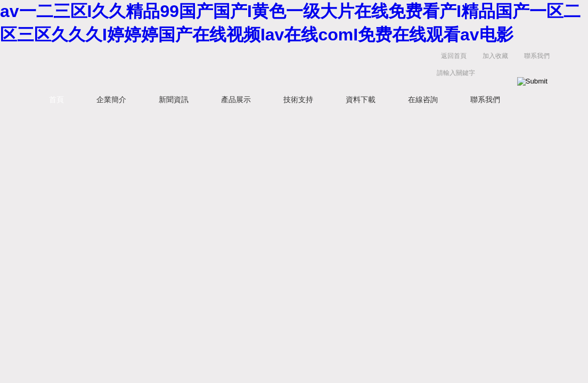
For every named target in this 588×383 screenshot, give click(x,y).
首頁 (56, 99)
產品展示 (236, 99)
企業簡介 (111, 99)
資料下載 (361, 99)
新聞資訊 (174, 99)
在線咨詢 (423, 99)
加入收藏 (495, 56)
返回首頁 (454, 56)
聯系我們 (537, 56)
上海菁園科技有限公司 (198, 67)
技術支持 (298, 99)
